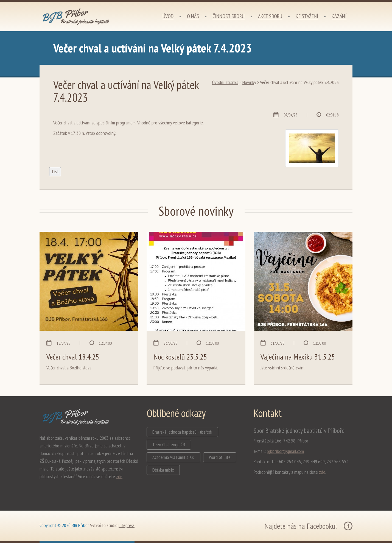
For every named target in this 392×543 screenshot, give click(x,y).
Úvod (168, 16)
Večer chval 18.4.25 (73, 357)
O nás (193, 16)
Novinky (249, 82)
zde (119, 476)
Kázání (339, 16)
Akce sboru (270, 16)
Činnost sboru (229, 16)
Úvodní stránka (225, 82)
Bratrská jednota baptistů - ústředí (182, 432)
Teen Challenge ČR (169, 445)
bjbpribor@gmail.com (285, 451)
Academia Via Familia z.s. (173, 457)
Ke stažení (307, 16)
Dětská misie (163, 470)
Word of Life (220, 457)
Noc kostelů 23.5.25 (180, 357)
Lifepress (127, 525)
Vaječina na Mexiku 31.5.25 (298, 357)
